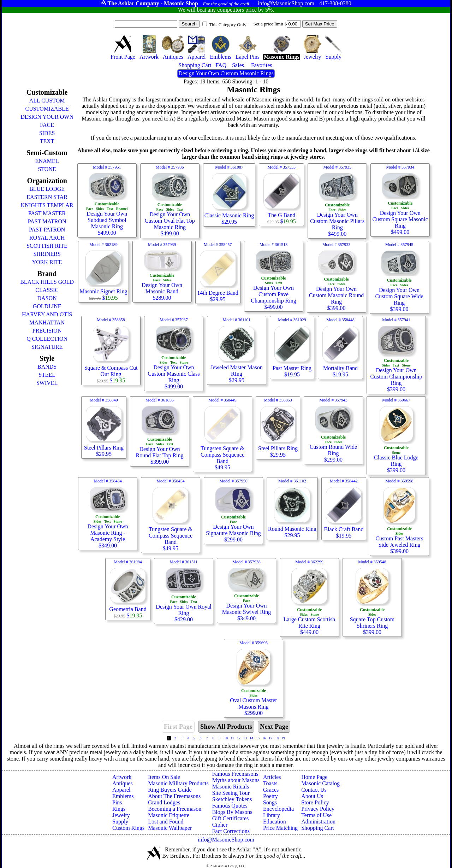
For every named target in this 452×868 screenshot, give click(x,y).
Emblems (123, 796)
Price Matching (280, 828)
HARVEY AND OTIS (47, 314)
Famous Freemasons (235, 774)
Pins (117, 802)
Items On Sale (164, 777)
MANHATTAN (47, 322)
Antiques (123, 783)
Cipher (220, 825)
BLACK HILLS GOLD (47, 282)
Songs (270, 802)
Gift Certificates (231, 818)
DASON (47, 298)
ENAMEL (47, 161)
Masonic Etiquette (169, 815)
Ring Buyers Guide (170, 790)
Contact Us (314, 790)
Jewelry (121, 815)
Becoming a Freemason (175, 809)
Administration (318, 822)
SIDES (47, 133)
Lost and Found (166, 822)
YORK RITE (47, 262)
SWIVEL (47, 383)
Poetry (270, 796)
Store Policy (315, 802)
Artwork (122, 777)
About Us (312, 796)
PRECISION (47, 331)
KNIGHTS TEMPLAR (47, 205)
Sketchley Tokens (232, 799)
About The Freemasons (174, 796)
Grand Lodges (164, 802)
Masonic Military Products (178, 783)
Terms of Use (316, 815)
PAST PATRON (47, 230)
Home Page (314, 777)
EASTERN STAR (47, 197)
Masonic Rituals (231, 787)
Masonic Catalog (320, 783)
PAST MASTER (47, 213)
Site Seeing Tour (231, 793)
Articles (272, 777)
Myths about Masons (236, 780)
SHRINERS (47, 254)
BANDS (47, 367)
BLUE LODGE (47, 189)
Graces (271, 790)
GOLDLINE (47, 306)
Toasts (270, 783)
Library (272, 815)
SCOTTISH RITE (47, 246)
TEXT (47, 141)
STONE (47, 169)
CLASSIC (47, 290)
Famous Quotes (230, 806)
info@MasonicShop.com (226, 840)
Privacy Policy (318, 809)
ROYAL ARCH (47, 238)
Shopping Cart (318, 828)
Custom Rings (128, 828)
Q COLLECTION (47, 339)
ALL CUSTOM (47, 101)
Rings (119, 809)
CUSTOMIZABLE (47, 109)
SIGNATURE (47, 347)
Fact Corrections (231, 831)
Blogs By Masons (232, 812)
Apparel (121, 790)
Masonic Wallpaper (170, 828)
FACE (47, 125)
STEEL (47, 375)
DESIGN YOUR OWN (47, 117)
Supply (120, 822)
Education (275, 822)
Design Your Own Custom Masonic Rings (226, 73)
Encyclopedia (278, 809)
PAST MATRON (47, 221)
